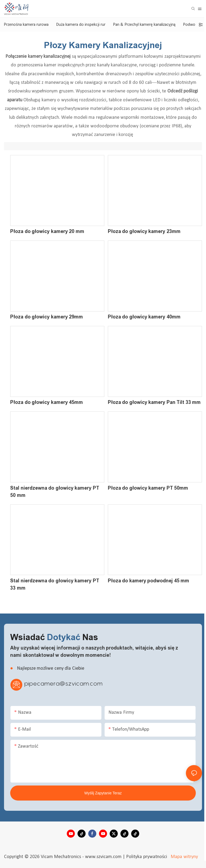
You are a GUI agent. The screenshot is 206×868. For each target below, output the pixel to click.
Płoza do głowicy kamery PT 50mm (148, 488)
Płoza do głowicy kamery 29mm (47, 317)
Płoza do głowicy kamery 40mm (144, 317)
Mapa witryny (184, 857)
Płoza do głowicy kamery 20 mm (47, 231)
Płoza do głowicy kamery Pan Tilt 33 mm (154, 402)
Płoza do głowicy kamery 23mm (144, 231)
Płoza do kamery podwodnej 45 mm (149, 581)
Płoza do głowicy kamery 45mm (47, 402)
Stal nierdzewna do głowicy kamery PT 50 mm (55, 492)
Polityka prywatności (147, 857)
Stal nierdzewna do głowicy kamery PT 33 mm (55, 584)
